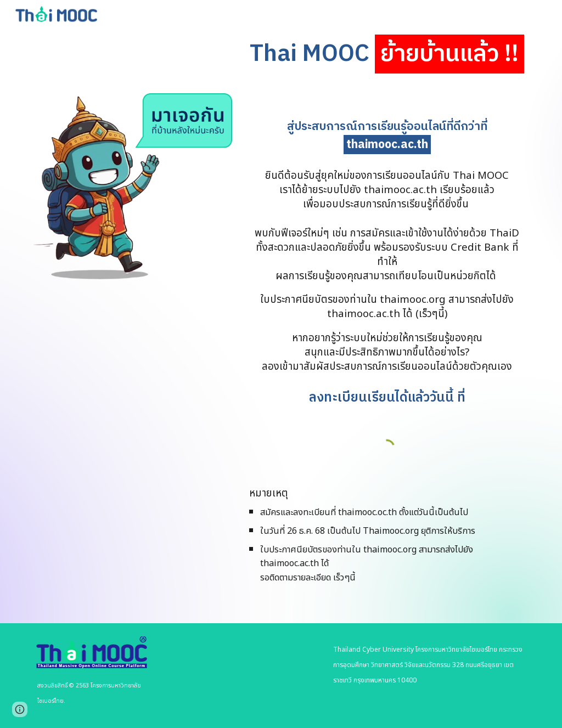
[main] (387, 55)
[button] (20, 709)
